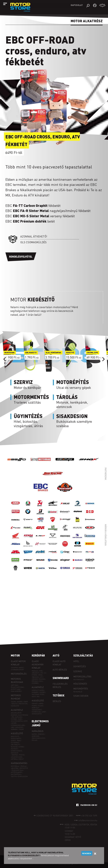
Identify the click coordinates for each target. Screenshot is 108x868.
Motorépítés (81, 689)
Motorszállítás (82, 676)
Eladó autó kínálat (59, 663)
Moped (34, 734)
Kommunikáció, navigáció (17, 752)
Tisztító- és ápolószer (19, 776)
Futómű (14, 719)
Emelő (21, 759)
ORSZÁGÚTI (36, 673)
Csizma (13, 702)
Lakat (44, 712)
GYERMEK (35, 683)
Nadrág (20, 702)
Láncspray (15, 768)
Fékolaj (23, 766)
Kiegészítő (15, 706)
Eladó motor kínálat (18, 663)
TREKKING (35, 677)
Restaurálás (78, 692)
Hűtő (26, 721)
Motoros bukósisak (17, 680)
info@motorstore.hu (88, 820)
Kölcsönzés (80, 684)
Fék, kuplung (17, 717)
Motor (15, 655)
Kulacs (40, 706)
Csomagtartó (37, 710)
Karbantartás (19, 763)
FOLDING (42, 679)
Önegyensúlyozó (38, 738)
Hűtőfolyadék (16, 772)
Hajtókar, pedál (38, 694)
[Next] (103, 359)
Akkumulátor (16, 713)
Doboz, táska (16, 741)
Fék (38, 697)
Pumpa (34, 706)
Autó (56, 655)
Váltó (34, 697)
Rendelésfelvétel (21, 257)
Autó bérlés (60, 670)
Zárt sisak (14, 685)
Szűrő (14, 723)
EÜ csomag (15, 743)
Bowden (14, 715)
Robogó (41, 734)
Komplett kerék (38, 690)
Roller (34, 740)
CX (45, 673)
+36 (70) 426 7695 (89, 815)
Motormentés (79, 680)
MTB (41, 671)
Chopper (14, 668)
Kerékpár (38, 655)
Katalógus (38, 731)
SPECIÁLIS (35, 681)
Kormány (14, 729)
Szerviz (78, 671)
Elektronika (23, 715)
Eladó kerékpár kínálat (38, 664)
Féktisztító (24, 768)
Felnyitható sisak (17, 687)
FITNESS (34, 675)
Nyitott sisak (16, 689)
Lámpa (41, 704)
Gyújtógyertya (17, 721)
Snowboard (61, 678)
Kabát (26, 702)
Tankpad (15, 755)
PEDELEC (35, 671)
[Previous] (5, 359)
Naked (21, 668)
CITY (41, 677)
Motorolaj (15, 766)
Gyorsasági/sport (17, 670)
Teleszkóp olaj (17, 770)
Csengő (35, 704)
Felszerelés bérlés (60, 685)
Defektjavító (16, 739)
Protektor (23, 704)
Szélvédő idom (16, 757)
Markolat (35, 708)
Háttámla (14, 759)
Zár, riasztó (15, 745)
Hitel (76, 661)
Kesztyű (15, 704)
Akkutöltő (15, 737)
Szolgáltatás (83, 655)
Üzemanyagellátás (18, 725)
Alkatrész (17, 710)
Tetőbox (58, 695)
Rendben (87, 853)
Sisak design (81, 696)
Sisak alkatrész (16, 691)
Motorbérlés (19, 674)
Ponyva (22, 755)
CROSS (40, 675)
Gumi (20, 719)
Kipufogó (19, 727)
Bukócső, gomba (17, 747)
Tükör (21, 729)
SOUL (41, 681)
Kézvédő (14, 749)
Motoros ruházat (16, 697)
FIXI (42, 673)
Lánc (13, 727)
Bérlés (57, 701)
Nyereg (42, 692)
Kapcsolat (77, 5)
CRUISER (35, 679)
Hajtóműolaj (16, 774)
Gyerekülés (36, 712)
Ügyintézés (80, 666)
